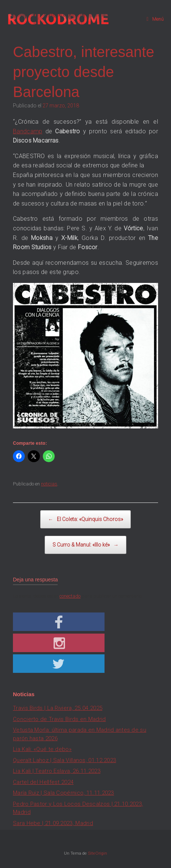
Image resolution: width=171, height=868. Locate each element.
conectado (70, 596)
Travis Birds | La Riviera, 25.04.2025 (58, 708)
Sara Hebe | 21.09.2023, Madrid (53, 823)
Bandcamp (28, 131)
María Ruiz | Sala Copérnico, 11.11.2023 (64, 793)
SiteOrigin (98, 853)
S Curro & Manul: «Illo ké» (85, 545)
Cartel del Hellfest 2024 (43, 782)
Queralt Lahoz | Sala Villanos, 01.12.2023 (64, 760)
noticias (49, 484)
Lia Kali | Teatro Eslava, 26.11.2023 (57, 771)
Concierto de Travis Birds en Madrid (59, 719)
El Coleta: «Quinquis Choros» (85, 519)
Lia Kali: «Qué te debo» (42, 749)
